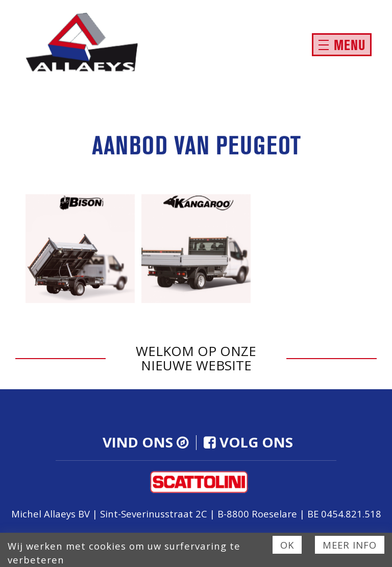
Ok (287, 545)
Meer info (350, 545)
